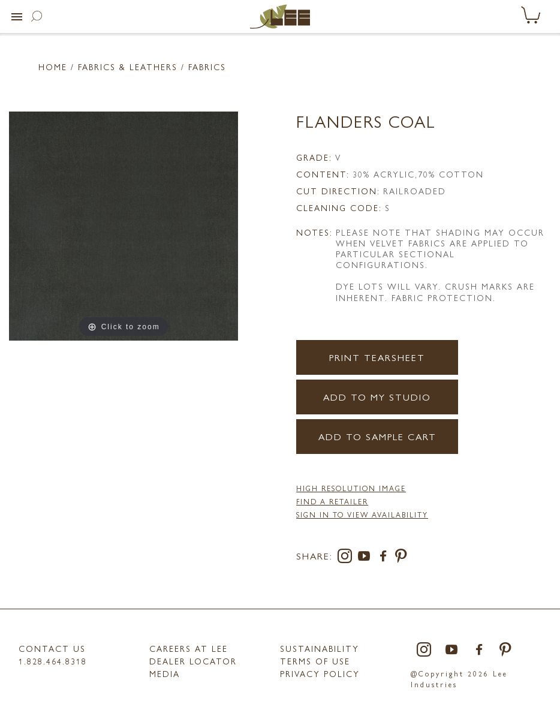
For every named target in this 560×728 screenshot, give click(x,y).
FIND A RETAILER (332, 501)
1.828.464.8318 (53, 661)
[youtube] (366, 558)
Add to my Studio (377, 397)
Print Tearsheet (377, 357)
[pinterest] (401, 558)
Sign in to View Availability (362, 515)
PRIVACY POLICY (320, 673)
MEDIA (165, 673)
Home (53, 67)
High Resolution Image (351, 488)
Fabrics (207, 67)
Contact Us (52, 648)
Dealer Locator (193, 661)
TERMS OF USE (315, 661)
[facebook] (386, 558)
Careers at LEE (189, 648)
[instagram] (347, 558)
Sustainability (320, 648)
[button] (17, 17)
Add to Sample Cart (377, 436)
